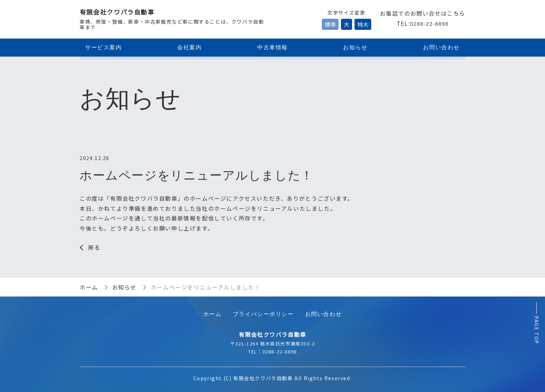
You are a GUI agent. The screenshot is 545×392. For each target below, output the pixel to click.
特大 (363, 24)
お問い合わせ (441, 47)
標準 (330, 24)
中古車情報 (272, 47)
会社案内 (189, 47)
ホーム (89, 287)
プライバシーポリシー (263, 314)
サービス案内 (104, 47)
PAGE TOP (537, 330)
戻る (94, 247)
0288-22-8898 (429, 24)
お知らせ (355, 47)
